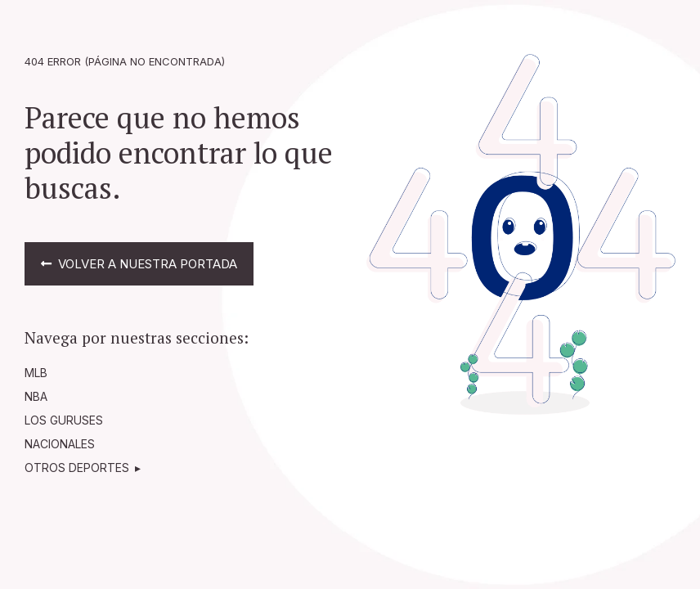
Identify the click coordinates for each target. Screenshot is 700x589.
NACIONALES (60, 444)
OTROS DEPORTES (77, 468)
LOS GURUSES (64, 420)
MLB (36, 373)
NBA (36, 396)
